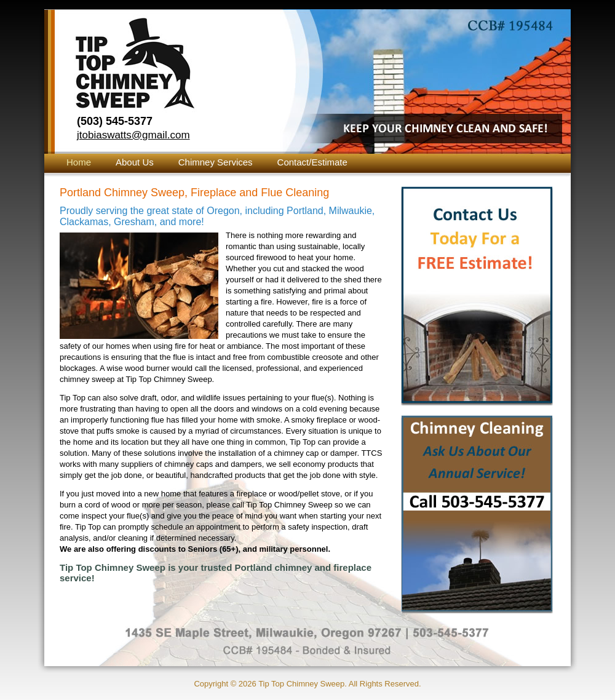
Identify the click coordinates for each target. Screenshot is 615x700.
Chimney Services (216, 162)
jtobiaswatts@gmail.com (133, 135)
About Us (135, 162)
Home (79, 162)
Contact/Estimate (312, 162)
